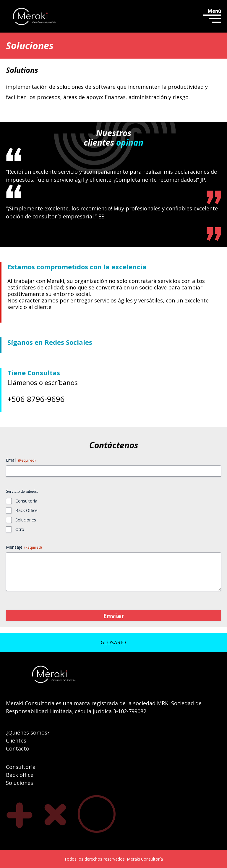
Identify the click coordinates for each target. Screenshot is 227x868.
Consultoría (26, 501)
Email (21, 460)
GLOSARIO (113, 642)
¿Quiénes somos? (28, 732)
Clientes (16, 740)
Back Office (26, 510)
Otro (20, 529)
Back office (20, 775)
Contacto (18, 748)
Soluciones (26, 520)
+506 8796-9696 (36, 399)
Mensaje (24, 547)
